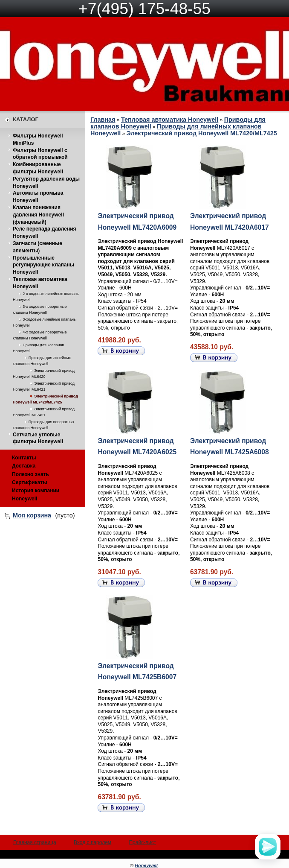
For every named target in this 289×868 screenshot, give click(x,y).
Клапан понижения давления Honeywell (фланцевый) (38, 215)
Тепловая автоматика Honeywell (170, 120)
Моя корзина (32, 515)
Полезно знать (30, 474)
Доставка (24, 466)
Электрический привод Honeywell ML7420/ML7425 (202, 133)
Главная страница (35, 842)
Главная (103, 120)
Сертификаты (29, 482)
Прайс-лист (142, 842)
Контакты (24, 458)
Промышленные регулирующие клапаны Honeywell (43, 265)
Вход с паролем (92, 842)
